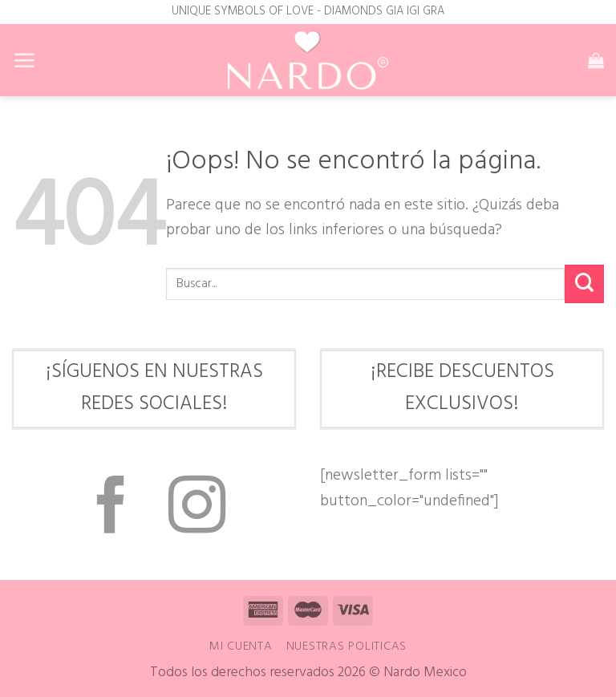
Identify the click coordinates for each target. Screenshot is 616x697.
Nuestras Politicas (347, 646)
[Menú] (24, 60)
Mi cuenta (241, 646)
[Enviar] (584, 284)
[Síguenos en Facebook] (111, 509)
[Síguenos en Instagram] (197, 509)
